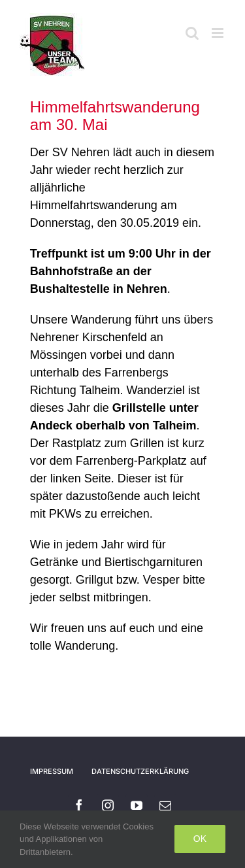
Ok (200, 839)
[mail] (165, 805)
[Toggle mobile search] (192, 33)
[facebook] (79, 805)
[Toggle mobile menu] (219, 33)
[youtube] (137, 805)
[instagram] (108, 805)
